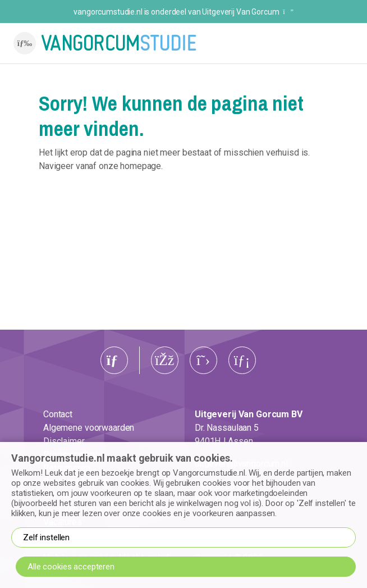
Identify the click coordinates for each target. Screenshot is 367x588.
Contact (58, 414)
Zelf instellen (46, 537)
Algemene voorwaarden (89, 428)
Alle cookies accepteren (71, 567)
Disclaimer (64, 441)
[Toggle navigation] (25, 43)
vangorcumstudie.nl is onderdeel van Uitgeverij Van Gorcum (183, 12)
